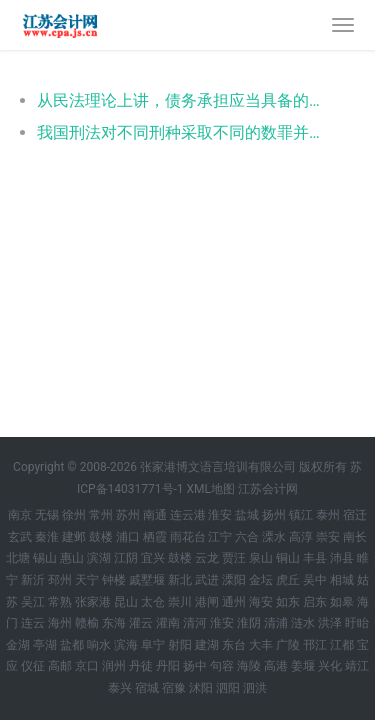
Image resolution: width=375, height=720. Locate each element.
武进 (207, 580)
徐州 (74, 515)
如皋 (342, 602)
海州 (60, 623)
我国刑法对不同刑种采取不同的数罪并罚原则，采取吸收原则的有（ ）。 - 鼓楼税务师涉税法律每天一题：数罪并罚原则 (182, 132)
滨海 (126, 645)
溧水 (274, 537)
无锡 (47, 515)
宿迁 (355, 515)
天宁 (87, 580)
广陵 (288, 645)
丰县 (315, 558)
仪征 (33, 666)
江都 (342, 645)
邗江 (315, 645)
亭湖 (45, 645)
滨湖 (99, 558)
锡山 (45, 558)
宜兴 (153, 558)
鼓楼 (101, 537)
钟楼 (114, 580)
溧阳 (234, 580)
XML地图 (211, 489)
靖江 (357, 666)
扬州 (274, 515)
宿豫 (174, 688)
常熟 (60, 602)
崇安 (328, 537)
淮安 (220, 515)
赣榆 (87, 623)
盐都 (72, 645)
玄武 (20, 537)
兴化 (330, 666)
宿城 (147, 688)
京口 (87, 666)
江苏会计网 (268, 489)
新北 (180, 580)
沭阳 (201, 688)
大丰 (261, 645)
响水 (99, 645)
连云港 (188, 515)
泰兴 (120, 688)
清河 (195, 623)
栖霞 (155, 537)
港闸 (207, 602)
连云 (33, 623)
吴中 (315, 580)
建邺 (74, 537)
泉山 (261, 558)
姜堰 (303, 666)
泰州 (328, 515)
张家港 (93, 602)
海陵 (249, 666)
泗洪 (255, 688)
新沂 (33, 580)
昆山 (126, 602)
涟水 (303, 623)
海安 (261, 602)
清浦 (276, 623)
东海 (114, 623)
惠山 (72, 558)
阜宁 (153, 645)
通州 (234, 602)
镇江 (301, 515)
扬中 (195, 666)
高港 (276, 666)
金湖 (18, 645)
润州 (114, 666)
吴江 (33, 602)
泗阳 (228, 688)
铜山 (288, 558)
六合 (247, 537)
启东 (315, 602)
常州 (101, 515)
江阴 (126, 558)
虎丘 (288, 580)
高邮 (60, 666)
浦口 (128, 537)
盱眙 (357, 623)
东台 (234, 645)
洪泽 (330, 623)
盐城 (247, 515)
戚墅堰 (147, 580)
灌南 (168, 623)
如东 (288, 602)
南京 (20, 515)
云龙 (207, 558)
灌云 (141, 623)
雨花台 (188, 537)
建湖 (207, 645)
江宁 (220, 537)
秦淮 (47, 537)
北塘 (18, 558)
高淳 (301, 537)
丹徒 (141, 666)
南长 (355, 537)
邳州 (60, 580)
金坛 (261, 580)
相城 (342, 580)
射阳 (180, 645)
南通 (155, 515)
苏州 (128, 515)
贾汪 (234, 558)
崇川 (180, 602)
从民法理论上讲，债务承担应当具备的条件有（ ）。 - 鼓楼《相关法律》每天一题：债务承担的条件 (182, 100)
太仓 (153, 602)
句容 (222, 666)
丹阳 (168, 666)
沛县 (342, 558)
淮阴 (249, 623)
